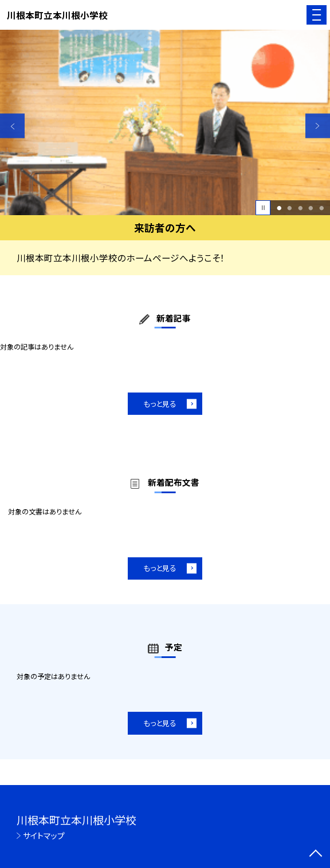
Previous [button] (12, 126)
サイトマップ (44, 835)
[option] (165, 122)
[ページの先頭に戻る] (316, 854)
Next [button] (318, 126)
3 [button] (300, 208)
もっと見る (160, 404)
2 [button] (290, 208)
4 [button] (311, 208)
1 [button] (279, 208)
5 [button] (321, 208)
